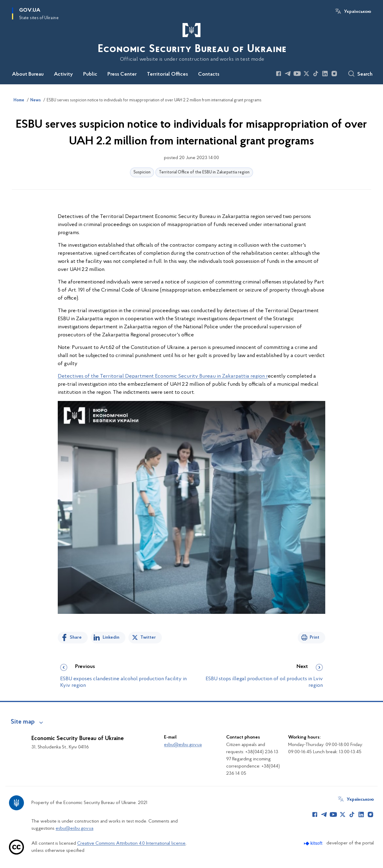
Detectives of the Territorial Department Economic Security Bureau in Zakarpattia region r (163, 376)
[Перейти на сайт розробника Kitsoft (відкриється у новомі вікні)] (314, 843)
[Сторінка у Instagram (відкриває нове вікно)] (334, 74)
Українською (358, 12)
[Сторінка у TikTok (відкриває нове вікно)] (316, 74)
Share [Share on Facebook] (76, 637)
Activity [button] (63, 74)
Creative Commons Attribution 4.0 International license (131, 843)
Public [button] (90, 74)
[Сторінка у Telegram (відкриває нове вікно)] (288, 74)
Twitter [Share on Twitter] (148, 637)
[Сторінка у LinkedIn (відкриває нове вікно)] (325, 74)
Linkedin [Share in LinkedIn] (111, 637)
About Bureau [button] (28, 74)
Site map (23, 722)
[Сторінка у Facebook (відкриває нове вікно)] (279, 74)
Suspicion (142, 172)
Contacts (209, 74)
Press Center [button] (122, 74)
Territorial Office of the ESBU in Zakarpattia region (204, 172)
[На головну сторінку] (191, 42)
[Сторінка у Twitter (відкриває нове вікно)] (306, 74)
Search (365, 74)
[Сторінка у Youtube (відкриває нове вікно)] (297, 74)
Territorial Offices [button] (167, 74)
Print (314, 637)
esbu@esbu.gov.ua (183, 745)
